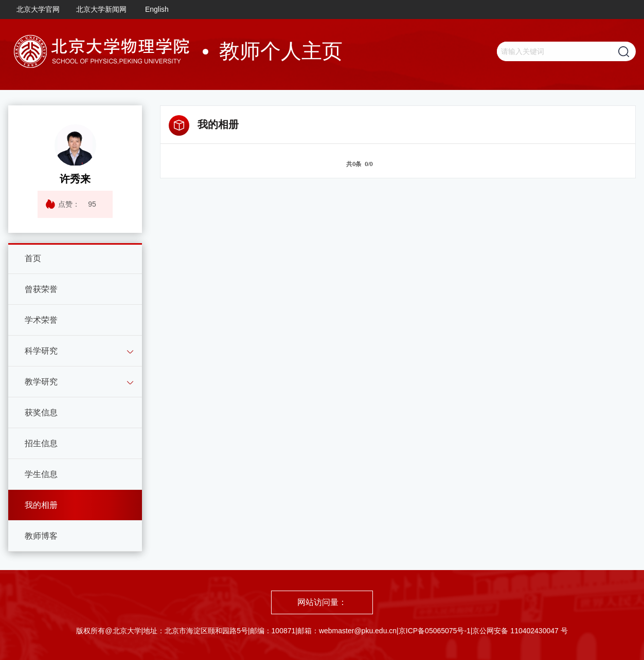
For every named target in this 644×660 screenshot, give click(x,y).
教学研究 (41, 382)
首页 (33, 258)
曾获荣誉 (41, 289)
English (157, 9)
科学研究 (41, 351)
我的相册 (41, 505)
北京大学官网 (38, 9)
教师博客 (41, 536)
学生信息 (41, 474)
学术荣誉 (41, 320)
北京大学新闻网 (101, 9)
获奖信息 (41, 412)
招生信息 (41, 443)
